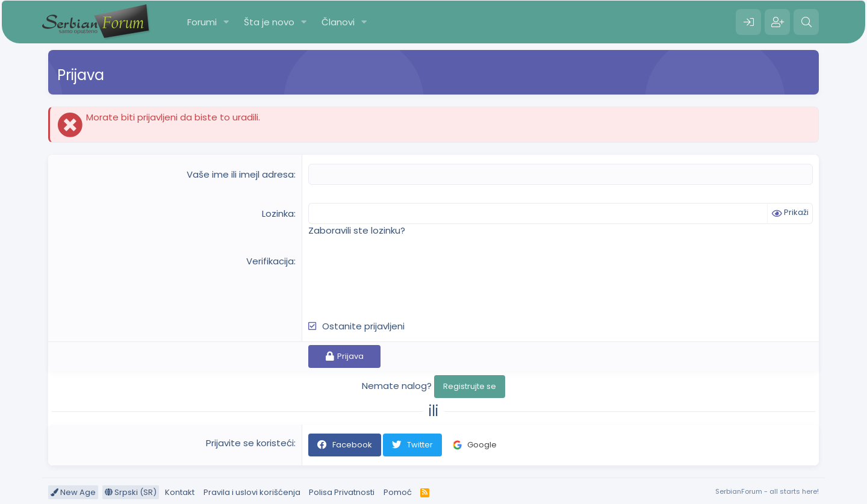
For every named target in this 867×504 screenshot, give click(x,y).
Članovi (338, 22)
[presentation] (400, 278)
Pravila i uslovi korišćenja (252, 492)
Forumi (202, 22)
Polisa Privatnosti (342, 492)
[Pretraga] (806, 22)
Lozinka (278, 213)
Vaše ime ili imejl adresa (240, 174)
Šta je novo (269, 22)
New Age (73, 492)
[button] (226, 22)
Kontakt (180, 492)
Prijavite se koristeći (250, 443)
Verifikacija (270, 261)
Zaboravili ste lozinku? (357, 230)
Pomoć (398, 492)
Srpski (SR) (131, 492)
